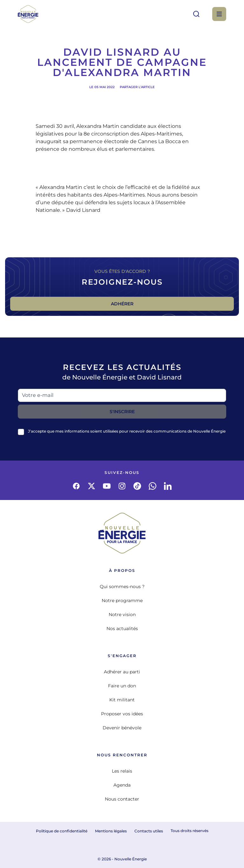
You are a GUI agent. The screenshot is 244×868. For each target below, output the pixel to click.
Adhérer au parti (122, 672)
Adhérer (122, 304)
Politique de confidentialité (62, 831)
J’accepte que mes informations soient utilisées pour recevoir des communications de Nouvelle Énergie (127, 431)
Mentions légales (111, 831)
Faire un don (122, 686)
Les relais (122, 771)
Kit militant (122, 700)
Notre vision (122, 615)
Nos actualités (122, 628)
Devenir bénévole (122, 728)
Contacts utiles (149, 831)
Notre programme (122, 601)
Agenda (122, 785)
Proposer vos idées (122, 714)
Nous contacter (122, 799)
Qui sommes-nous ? (122, 587)
